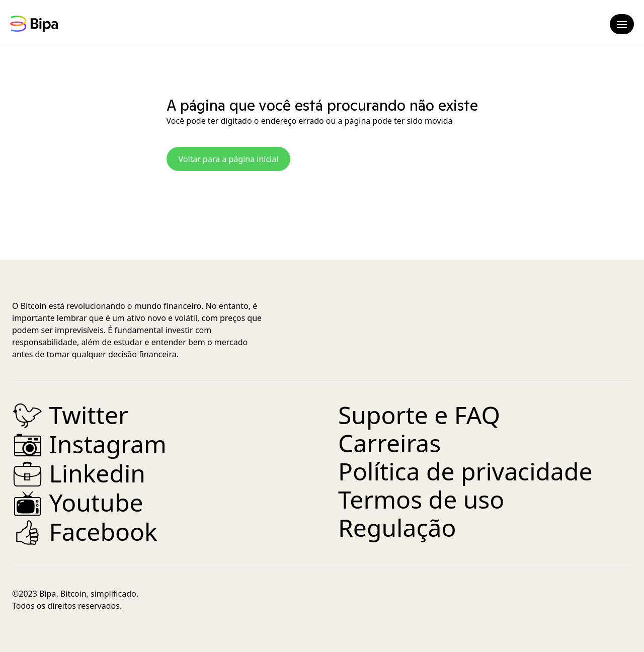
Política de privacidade (465, 471)
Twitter (70, 415)
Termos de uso (421, 499)
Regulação (397, 527)
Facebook (85, 532)
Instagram (89, 444)
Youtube (78, 502)
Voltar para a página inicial (229, 159)
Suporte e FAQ (419, 415)
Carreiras (389, 443)
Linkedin (79, 473)
